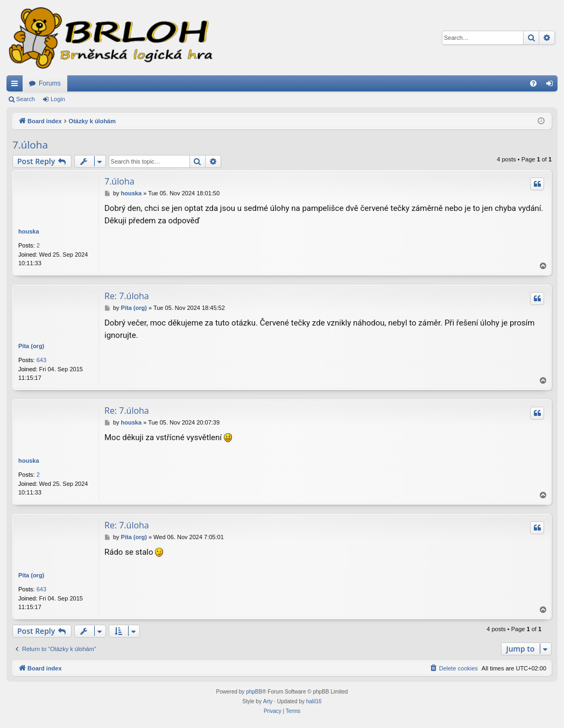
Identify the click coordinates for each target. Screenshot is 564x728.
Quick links (17, 86)
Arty (268, 701)
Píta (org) (31, 346)
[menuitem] (533, 83)
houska (29, 231)
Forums (50, 83)
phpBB (254, 692)
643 (41, 360)
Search (26, 99)
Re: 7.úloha (127, 296)
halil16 (314, 701)
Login (58, 99)
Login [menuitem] (552, 86)
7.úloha (30, 145)
